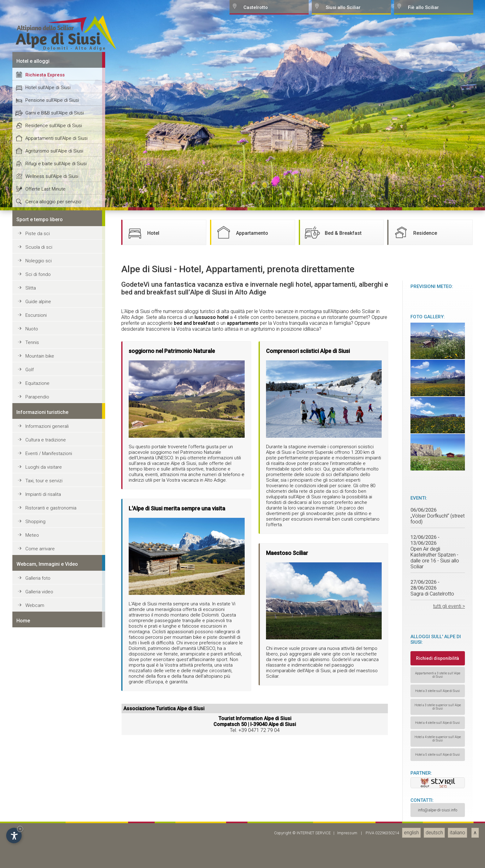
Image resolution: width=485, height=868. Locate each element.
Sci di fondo (38, 758)
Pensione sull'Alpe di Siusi (52, 584)
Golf (30, 854)
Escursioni (36, 799)
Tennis (32, 827)
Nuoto (32, 813)
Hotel (142, 716)
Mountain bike (40, 840)
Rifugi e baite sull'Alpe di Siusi (56, 648)
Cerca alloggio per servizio (53, 686)
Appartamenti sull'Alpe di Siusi (56, 622)
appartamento (243, 807)
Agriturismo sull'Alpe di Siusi (54, 635)
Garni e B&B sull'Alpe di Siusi (55, 597)
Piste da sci (38, 718)
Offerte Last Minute (45, 673)
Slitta (31, 772)
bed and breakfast (194, 807)
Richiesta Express (45, 559)
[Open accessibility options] (14, 836)
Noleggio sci (39, 745)
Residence (414, 716)
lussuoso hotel (212, 801)
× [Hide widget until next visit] (20, 829)
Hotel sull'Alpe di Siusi (48, 572)
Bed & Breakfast (332, 716)
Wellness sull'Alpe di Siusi (52, 660)
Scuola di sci (39, 731)
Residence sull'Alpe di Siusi (54, 610)
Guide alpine (38, 786)
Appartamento (241, 716)
